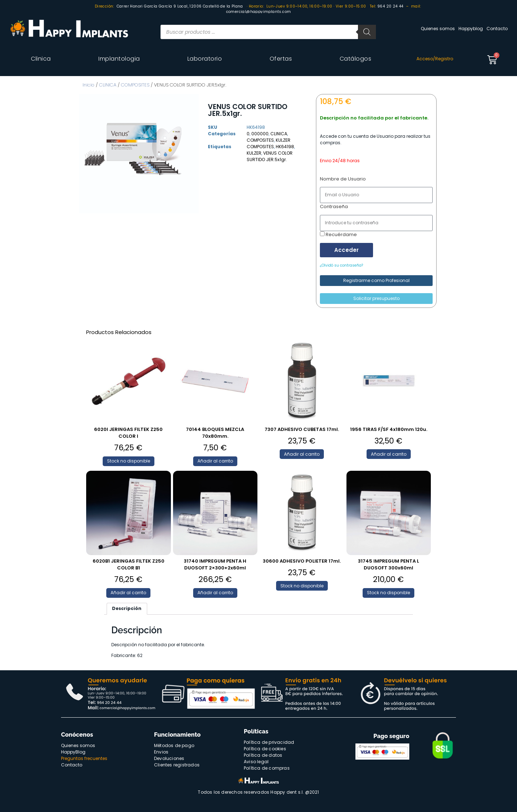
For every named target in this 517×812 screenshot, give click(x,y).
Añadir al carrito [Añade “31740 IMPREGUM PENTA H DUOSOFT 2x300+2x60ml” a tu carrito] (215, 593)
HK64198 (285, 147)
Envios (161, 752)
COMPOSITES (135, 85)
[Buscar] (367, 32)
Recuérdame (338, 234)
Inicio (89, 85)
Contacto (497, 29)
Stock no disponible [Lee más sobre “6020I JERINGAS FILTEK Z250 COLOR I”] (129, 461)
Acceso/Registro (435, 59)
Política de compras (267, 768)
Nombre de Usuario (343, 179)
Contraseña (334, 206)
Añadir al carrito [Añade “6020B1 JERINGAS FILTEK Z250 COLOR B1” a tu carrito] (128, 593)
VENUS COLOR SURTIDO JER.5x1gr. (270, 156)
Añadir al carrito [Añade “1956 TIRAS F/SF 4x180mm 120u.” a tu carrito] (389, 454)
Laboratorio (205, 59)
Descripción (127, 608)
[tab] (127, 609)
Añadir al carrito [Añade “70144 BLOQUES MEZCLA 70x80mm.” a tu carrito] (215, 461)
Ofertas (281, 59)
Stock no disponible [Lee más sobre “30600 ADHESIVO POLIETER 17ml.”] (302, 586)
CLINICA (108, 85)
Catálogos (356, 59)
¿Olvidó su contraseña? (341, 265)
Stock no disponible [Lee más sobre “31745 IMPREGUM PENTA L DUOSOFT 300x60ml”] (388, 593)
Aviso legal (256, 762)
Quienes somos (438, 29)
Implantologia (119, 59)
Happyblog (471, 29)
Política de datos (263, 755)
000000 (260, 134)
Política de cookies (265, 749)
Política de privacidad (269, 742)
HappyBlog (73, 752)
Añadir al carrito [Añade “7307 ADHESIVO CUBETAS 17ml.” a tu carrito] (302, 454)
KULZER (283, 140)
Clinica (41, 59)
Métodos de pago (174, 745)
